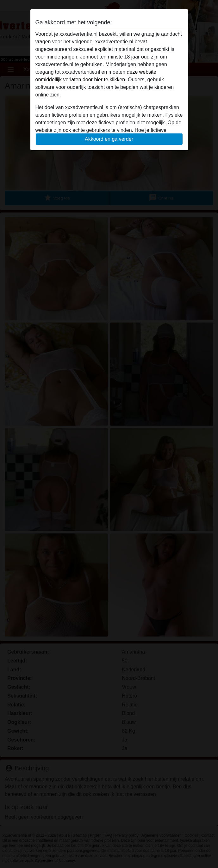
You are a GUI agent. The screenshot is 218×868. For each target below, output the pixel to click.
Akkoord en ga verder (109, 139)
